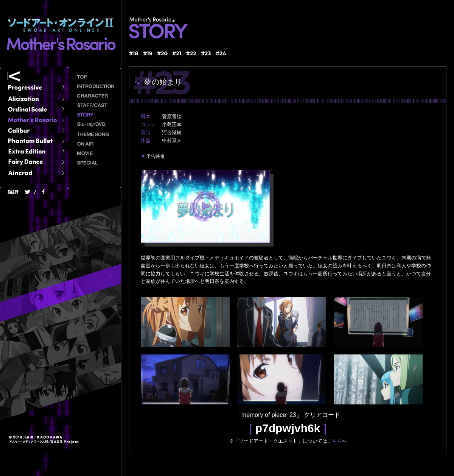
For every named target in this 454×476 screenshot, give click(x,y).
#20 (162, 53)
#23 (206, 53)
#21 (177, 53)
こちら (335, 441)
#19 (148, 53)
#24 (221, 53)
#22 (191, 53)
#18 (134, 53)
